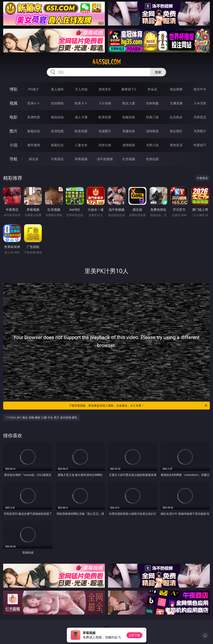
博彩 (14, 89)
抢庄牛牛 (200, 89)
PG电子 (34, 89)
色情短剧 (152, 159)
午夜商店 (57, 159)
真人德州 (57, 89)
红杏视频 (129, 159)
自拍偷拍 (57, 103)
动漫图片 (105, 131)
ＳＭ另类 (200, 103)
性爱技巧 (200, 145)
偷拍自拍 (57, 117)
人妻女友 (81, 145)
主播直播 (176, 103)
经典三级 (152, 117)
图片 (14, 131)
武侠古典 (105, 145)
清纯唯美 (152, 131)
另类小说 (152, 145)
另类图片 (200, 131)
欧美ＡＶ (81, 103)
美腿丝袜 (129, 131)
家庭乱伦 (57, 145)
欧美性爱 (105, 117)
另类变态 (200, 117)
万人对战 (81, 89)
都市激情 (34, 145)
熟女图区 (176, 131)
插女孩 (34, 159)
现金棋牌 (176, 89)
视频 (14, 103)
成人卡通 (81, 117)
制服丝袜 (129, 117)
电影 (14, 117)
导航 (14, 159)
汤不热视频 (105, 159)
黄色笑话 (176, 145)
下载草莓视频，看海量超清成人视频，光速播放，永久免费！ (138, 406)
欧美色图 (81, 131)
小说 (14, 145)
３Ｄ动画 (105, 103)
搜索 (158, 72)
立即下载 (134, 635)
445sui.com (106, 62)
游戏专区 (105, 89)
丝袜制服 (152, 103)
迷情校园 (129, 145)
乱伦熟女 (176, 117)
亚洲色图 (57, 131)
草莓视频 (81, 159)
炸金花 (152, 89)
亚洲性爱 (34, 117)
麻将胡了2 (129, 89)
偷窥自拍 (34, 131)
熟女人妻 (129, 103)
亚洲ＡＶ (34, 103)
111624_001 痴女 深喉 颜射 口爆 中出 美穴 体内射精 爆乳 (42, 417)
